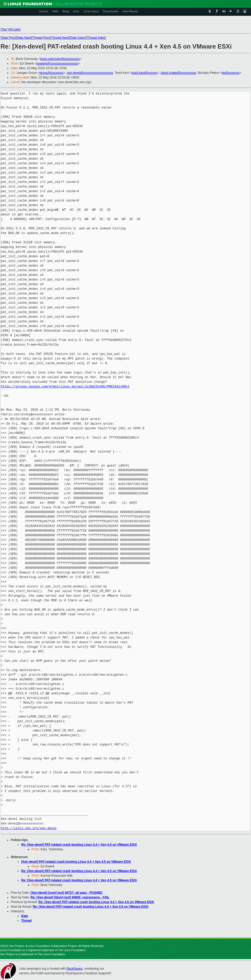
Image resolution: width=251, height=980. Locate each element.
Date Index (78, 38)
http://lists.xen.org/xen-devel (29, 828)
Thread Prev (41, 38)
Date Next (24, 38)
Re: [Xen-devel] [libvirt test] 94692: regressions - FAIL (70, 897)
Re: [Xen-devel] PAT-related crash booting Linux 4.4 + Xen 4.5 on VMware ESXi (79, 845)
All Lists (14, 29)
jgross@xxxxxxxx (51, 73)
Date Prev (8, 38)
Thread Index (96, 38)
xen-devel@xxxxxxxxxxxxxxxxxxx (90, 73)
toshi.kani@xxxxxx (145, 73)
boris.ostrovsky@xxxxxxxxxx (60, 59)
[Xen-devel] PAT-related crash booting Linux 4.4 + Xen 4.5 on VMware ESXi (76, 862)
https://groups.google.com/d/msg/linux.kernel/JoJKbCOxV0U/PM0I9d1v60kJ (65, 387)
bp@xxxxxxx (231, 73)
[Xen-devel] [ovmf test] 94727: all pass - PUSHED (67, 893)
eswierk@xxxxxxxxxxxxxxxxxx (57, 64)
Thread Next (60, 38)
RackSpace (74, 969)
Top (4, 29)
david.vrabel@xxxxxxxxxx (178, 73)
